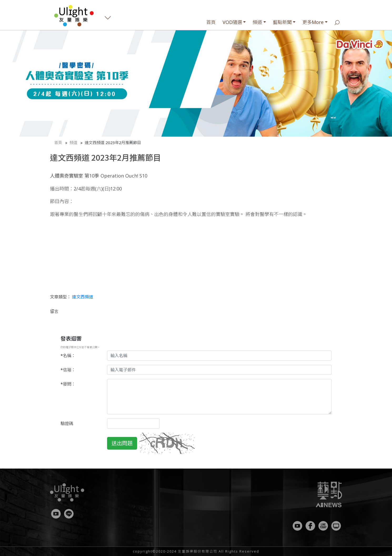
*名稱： (68, 356)
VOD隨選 (232, 22)
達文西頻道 (83, 297)
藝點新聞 (282, 22)
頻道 (257, 22)
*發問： (68, 384)
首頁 (211, 22)
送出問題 (122, 443)
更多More (313, 22)
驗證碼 (67, 424)
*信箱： (68, 370)
